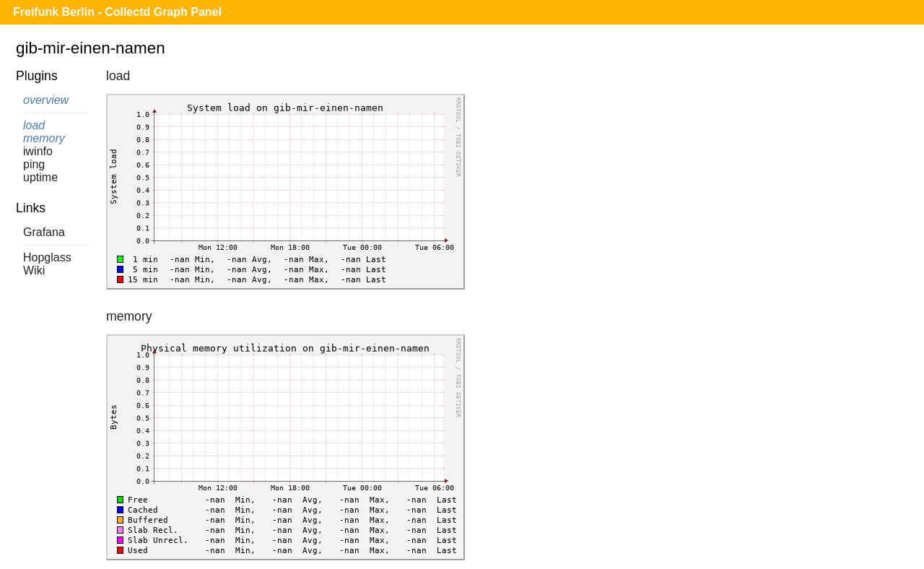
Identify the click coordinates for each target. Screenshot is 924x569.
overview (46, 100)
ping (34, 164)
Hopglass (47, 257)
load (34, 125)
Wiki (34, 270)
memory (44, 138)
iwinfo (38, 151)
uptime (40, 177)
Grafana (44, 232)
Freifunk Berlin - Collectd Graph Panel (117, 12)
